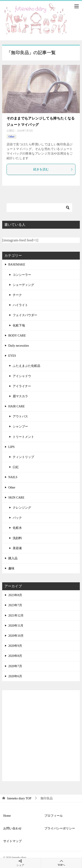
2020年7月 (15, 666)
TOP (19, 798)
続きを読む (53, 169)
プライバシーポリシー (60, 828)
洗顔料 (17, 538)
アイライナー (22, 386)
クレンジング (22, 508)
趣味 (11, 568)
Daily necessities (19, 346)
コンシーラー (22, 275)
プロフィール (54, 816)
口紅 (16, 467)
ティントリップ (23, 457)
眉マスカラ (20, 396)
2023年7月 (15, 605)
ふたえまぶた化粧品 (26, 366)
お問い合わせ (12, 828)
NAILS (13, 477)
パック (17, 518)
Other (11, 137)
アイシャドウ (22, 376)
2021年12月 (16, 616)
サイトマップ (12, 841)
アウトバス (20, 416)
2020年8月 (15, 656)
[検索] (39, 208)
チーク (17, 295)
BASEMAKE (17, 265)
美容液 (17, 548)
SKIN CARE (16, 498)
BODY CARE (17, 336)
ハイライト (20, 305)
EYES (12, 356)
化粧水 (17, 528)
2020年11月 (16, 626)
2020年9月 (15, 646)
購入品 (13, 558)
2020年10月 (16, 636)
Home (7, 816)
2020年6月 (15, 676)
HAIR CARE (17, 406)
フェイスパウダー (25, 315)
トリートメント (23, 437)
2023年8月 (15, 595)
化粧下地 (19, 325)
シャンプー (20, 427)
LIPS (11, 447)
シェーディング (23, 285)
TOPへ (62, 863)
